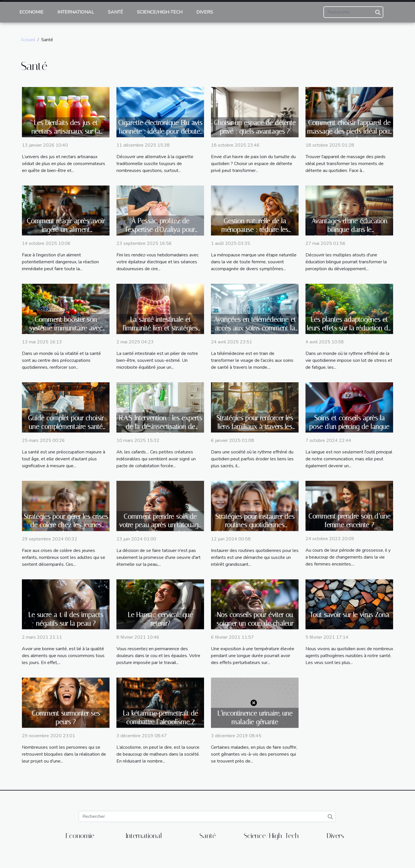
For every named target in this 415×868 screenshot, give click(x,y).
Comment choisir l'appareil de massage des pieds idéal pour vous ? (349, 132)
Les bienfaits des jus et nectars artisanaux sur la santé (66, 132)
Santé (115, 12)
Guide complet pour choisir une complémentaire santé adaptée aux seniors (66, 427)
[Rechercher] (353, 12)
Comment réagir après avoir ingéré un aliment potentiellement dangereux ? (66, 230)
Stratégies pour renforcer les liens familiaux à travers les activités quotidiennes (255, 427)
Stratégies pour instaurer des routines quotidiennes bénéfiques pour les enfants (255, 525)
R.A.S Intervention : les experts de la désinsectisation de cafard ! (160, 427)
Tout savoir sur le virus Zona (349, 615)
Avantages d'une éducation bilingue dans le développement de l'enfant (349, 230)
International (76, 12)
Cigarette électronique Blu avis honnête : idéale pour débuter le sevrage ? (160, 132)
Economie (31, 12)
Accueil (28, 40)
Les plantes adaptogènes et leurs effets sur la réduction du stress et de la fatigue (349, 328)
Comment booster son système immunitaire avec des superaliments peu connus (66, 328)
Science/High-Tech (160, 12)
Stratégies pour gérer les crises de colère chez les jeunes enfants (66, 525)
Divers (205, 12)
